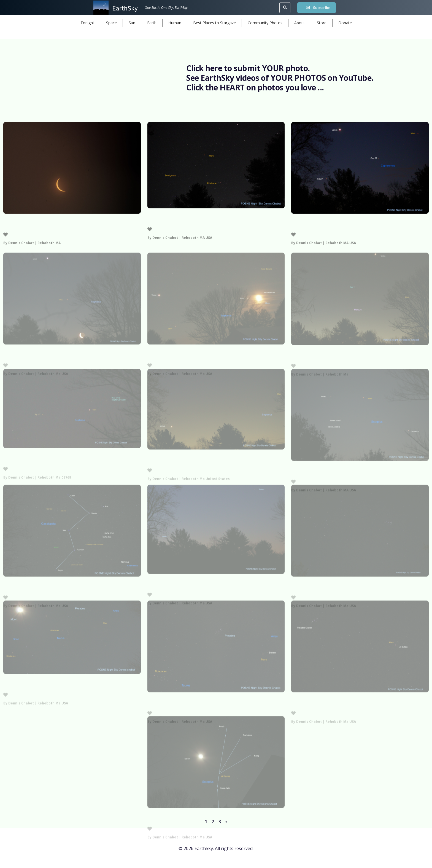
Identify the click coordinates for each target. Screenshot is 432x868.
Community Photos (265, 23)
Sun (132, 23)
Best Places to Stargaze (214, 23)
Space (111, 23)
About (300, 23)
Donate (345, 23)
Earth (152, 23)
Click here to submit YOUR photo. (248, 68)
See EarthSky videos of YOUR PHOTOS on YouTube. (280, 78)
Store (322, 23)
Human (175, 23)
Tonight (87, 23)
